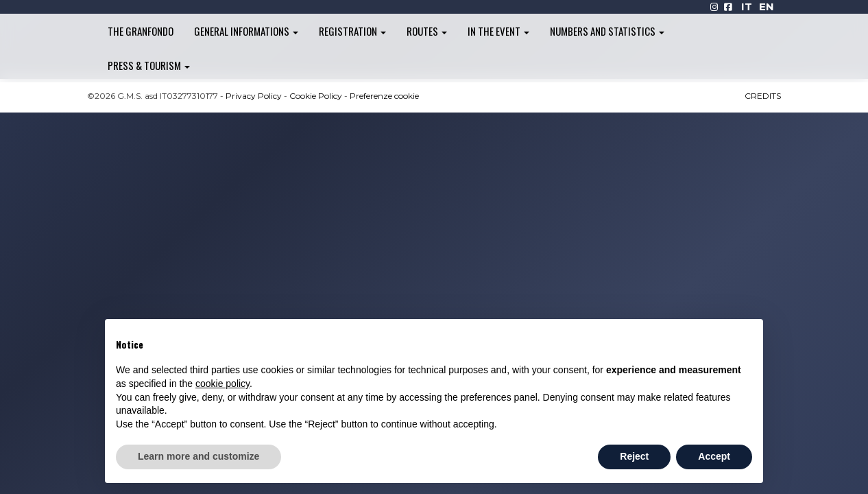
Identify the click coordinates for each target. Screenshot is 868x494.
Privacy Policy (254, 96)
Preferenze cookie (384, 96)
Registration (352, 31)
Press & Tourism (149, 65)
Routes (427, 31)
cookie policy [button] (222, 384)
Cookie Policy (316, 96)
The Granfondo (141, 31)
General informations (246, 31)
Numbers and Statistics (607, 31)
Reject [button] (634, 456)
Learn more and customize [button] (198, 456)
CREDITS (763, 96)
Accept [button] (714, 456)
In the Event (498, 31)
